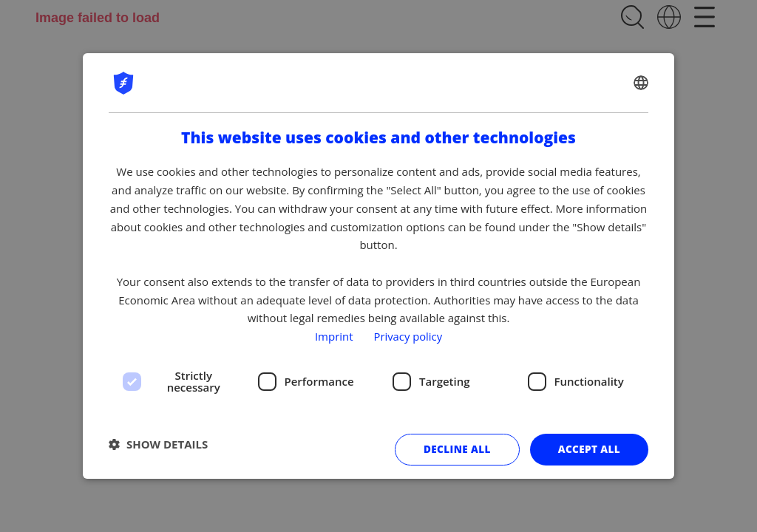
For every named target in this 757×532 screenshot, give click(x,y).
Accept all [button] (588, 450)
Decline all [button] (454, 450)
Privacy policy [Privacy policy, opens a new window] (408, 336)
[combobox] (641, 83)
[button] (158, 445)
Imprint (333, 336)
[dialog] (378, 266)
